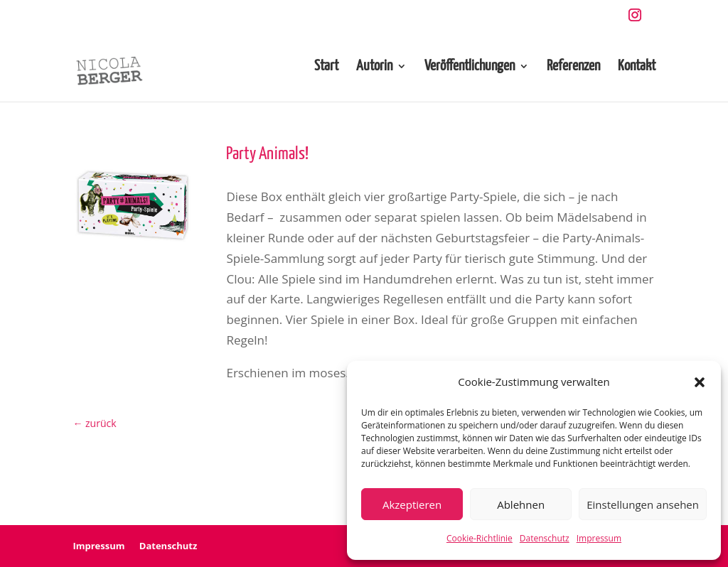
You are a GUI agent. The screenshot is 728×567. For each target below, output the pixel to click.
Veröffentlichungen (470, 67)
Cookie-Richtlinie (480, 538)
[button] (700, 382)
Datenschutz (545, 538)
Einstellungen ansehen (643, 504)
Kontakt (637, 67)
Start (326, 67)
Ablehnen (521, 504)
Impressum (599, 538)
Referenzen (573, 67)
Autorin (374, 67)
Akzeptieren (412, 504)
